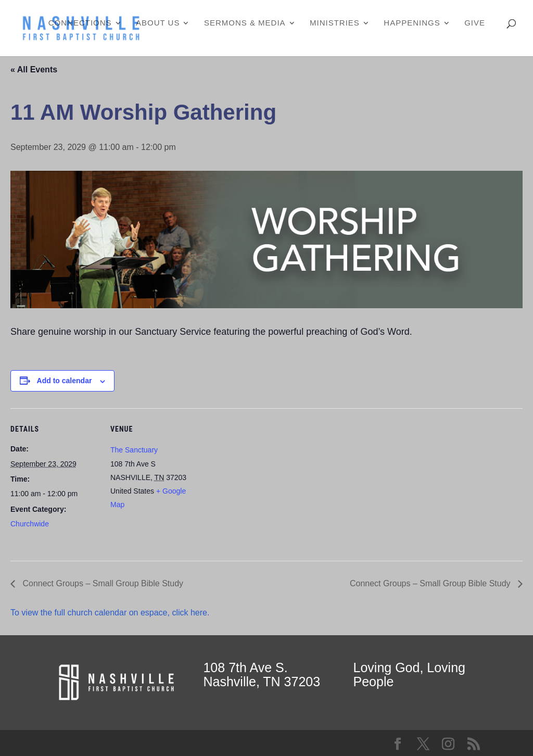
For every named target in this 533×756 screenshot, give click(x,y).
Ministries (335, 23)
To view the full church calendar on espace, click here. (111, 613)
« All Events (34, 70)
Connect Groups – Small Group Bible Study (102, 583)
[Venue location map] (265, 480)
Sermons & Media (245, 23)
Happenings (412, 23)
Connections (80, 23)
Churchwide (30, 524)
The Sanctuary (134, 450)
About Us (158, 23)
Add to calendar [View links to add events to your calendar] (65, 381)
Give (475, 23)
